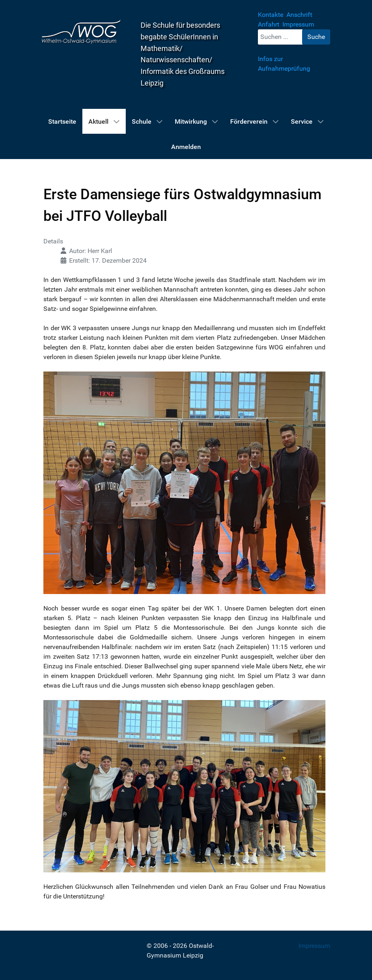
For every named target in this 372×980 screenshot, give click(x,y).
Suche (316, 37)
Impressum (314, 946)
